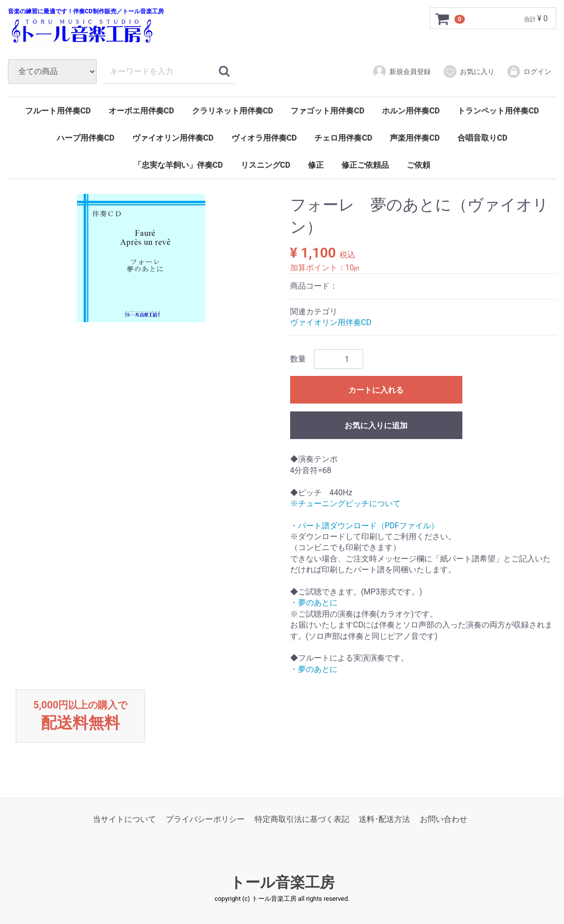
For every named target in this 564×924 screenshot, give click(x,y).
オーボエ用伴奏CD (141, 111)
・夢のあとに (314, 603)
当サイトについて (124, 819)
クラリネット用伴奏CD (233, 111)
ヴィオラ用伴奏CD (264, 138)
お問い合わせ (444, 819)
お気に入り (469, 72)
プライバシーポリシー (205, 819)
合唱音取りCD (482, 138)
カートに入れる (376, 390)
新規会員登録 (401, 72)
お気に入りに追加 (376, 426)
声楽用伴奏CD (415, 138)
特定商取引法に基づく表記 (302, 819)
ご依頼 (418, 165)
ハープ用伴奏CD (86, 138)
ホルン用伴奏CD (411, 111)
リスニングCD (266, 165)
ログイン (529, 72)
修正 (316, 165)
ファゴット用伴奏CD (327, 111)
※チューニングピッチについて (345, 503)
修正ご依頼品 (365, 165)
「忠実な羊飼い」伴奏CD (178, 165)
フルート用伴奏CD (58, 111)
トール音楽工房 (282, 883)
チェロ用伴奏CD (343, 138)
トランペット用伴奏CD (498, 111)
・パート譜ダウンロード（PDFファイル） (364, 526)
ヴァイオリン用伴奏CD (173, 138)
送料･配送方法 (384, 819)
